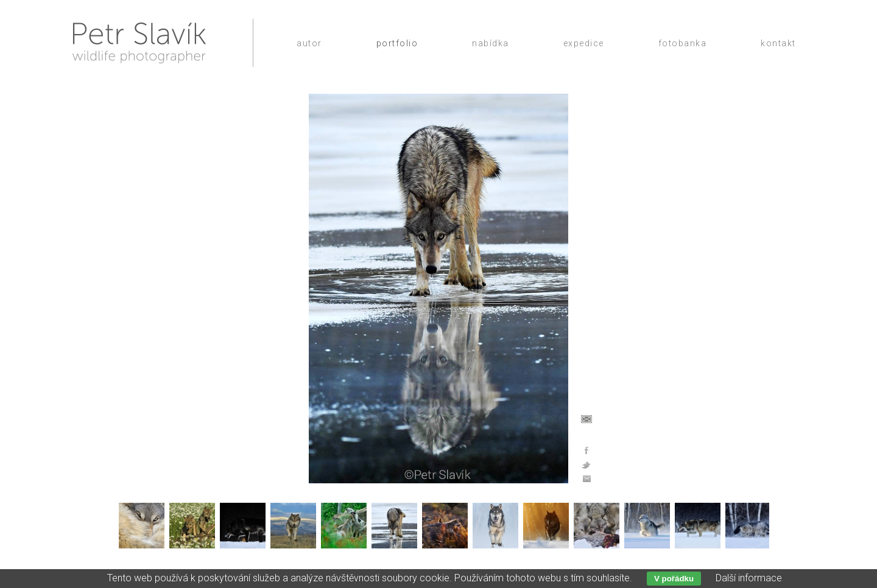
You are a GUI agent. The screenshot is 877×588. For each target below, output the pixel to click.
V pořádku (674, 579)
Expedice (584, 43)
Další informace (749, 578)
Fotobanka (683, 43)
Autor (309, 43)
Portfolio (397, 43)
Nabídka (491, 43)
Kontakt (778, 43)
